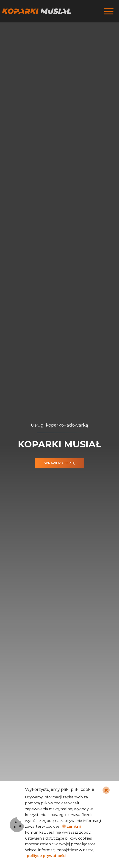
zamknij (72, 826)
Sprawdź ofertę (59, 463)
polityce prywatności (47, 856)
